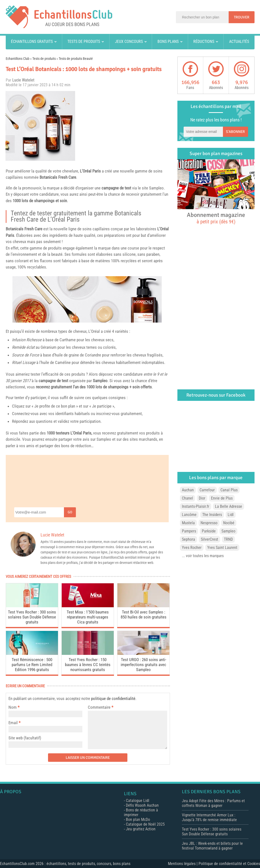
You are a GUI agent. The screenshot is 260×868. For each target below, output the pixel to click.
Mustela (188, 523)
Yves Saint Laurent (222, 548)
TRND (228, 539)
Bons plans (168, 42)
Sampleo (156, 188)
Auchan (188, 490)
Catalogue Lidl (138, 801)
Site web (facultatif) (25, 738)
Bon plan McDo (138, 820)
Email (13, 723)
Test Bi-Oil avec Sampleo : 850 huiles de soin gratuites (144, 614)
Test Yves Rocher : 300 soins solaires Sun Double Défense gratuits (32, 617)
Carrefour (207, 490)
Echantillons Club (18, 59)
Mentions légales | (183, 864)
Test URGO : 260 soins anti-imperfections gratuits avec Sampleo (143, 665)
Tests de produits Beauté (76, 59)
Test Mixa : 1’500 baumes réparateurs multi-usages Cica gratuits (88, 617)
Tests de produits (84, 42)
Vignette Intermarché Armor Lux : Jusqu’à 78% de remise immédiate (209, 817)
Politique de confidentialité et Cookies (229, 864)
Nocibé (229, 523)
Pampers (189, 531)
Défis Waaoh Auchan (142, 805)
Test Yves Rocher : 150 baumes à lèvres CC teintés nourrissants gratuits (88, 665)
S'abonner (235, 132)
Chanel (187, 498)
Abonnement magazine (216, 218)
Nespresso (209, 523)
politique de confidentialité (113, 698)
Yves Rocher (192, 548)
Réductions (204, 42)
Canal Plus (229, 490)
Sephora (188, 539)
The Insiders (212, 515)
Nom (13, 707)
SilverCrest (209, 539)
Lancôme (189, 515)
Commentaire (101, 707)
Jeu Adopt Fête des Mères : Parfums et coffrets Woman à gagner (213, 803)
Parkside (209, 531)
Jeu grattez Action (141, 829)
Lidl (231, 515)
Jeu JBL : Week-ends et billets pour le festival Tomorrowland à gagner (212, 846)
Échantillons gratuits (32, 42)
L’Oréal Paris (90, 171)
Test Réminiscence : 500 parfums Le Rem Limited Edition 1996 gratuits (32, 665)
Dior (202, 498)
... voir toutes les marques (203, 556)
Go (70, 512)
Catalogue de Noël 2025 (145, 824)
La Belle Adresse (229, 506)
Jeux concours (129, 42)
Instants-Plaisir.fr (196, 506)
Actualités (239, 42)
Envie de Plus (222, 498)
